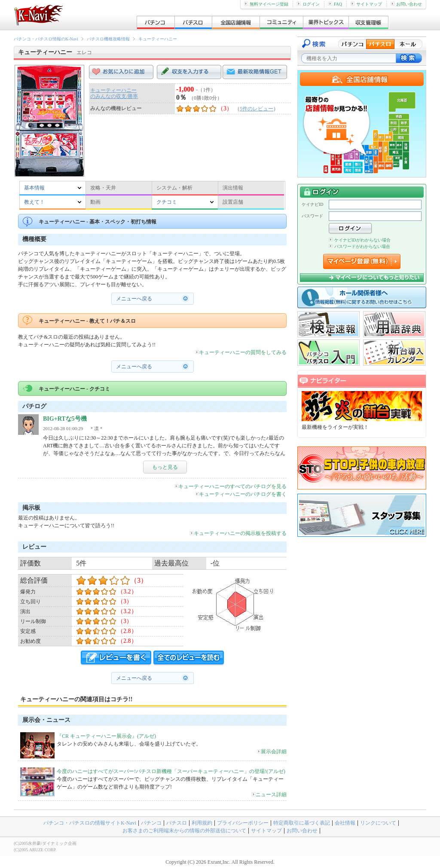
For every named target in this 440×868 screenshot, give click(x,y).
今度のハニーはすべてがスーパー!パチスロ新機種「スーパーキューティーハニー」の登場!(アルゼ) (171, 771)
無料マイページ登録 (266, 4)
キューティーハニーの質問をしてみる (241, 352)
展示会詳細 (272, 752)
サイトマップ (366, 4)
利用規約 (202, 823)
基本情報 (34, 188)
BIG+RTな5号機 (65, 419)
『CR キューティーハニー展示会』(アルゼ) (106, 736)
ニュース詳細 (269, 795)
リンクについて (378, 823)
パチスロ (177, 823)
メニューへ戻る (134, 299)
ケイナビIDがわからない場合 (360, 240)
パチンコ (151, 823)
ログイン (308, 4)
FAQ (335, 4)
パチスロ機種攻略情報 (108, 39)
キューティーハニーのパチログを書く (241, 494)
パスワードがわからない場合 (359, 246)
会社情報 (345, 823)
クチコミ (167, 202)
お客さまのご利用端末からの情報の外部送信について (184, 831)
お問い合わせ (406, 4)
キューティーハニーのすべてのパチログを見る (231, 486)
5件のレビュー (257, 109)
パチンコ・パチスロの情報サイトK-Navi (90, 823)
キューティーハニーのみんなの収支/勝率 (114, 93)
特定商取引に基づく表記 (302, 823)
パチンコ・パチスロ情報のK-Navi (46, 39)
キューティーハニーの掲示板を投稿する (238, 533)
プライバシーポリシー (243, 823)
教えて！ (34, 202)
